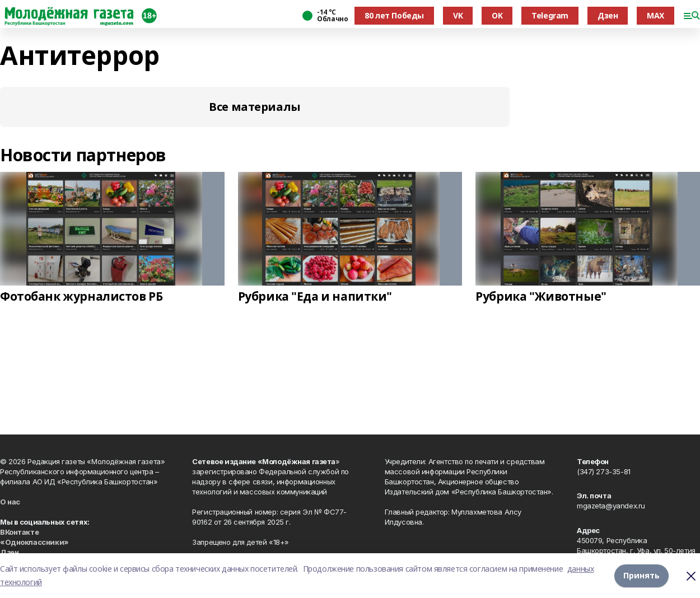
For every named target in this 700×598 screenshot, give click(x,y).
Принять (641, 575)
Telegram (550, 15)
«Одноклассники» (34, 542)
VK (458, 15)
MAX (655, 15)
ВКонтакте (19, 532)
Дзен (608, 15)
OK (497, 15)
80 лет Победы (394, 15)
